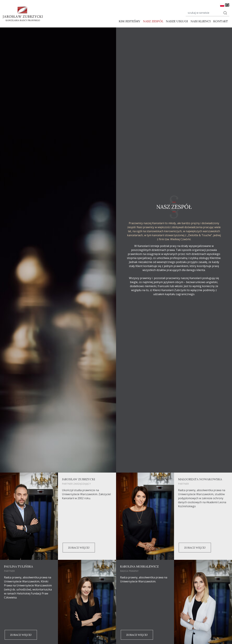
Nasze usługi (177, 21)
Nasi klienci (201, 21)
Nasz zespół (153, 21)
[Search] (203, 13)
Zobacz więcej (79, 548)
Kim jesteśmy (130, 21)
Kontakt (221, 21)
